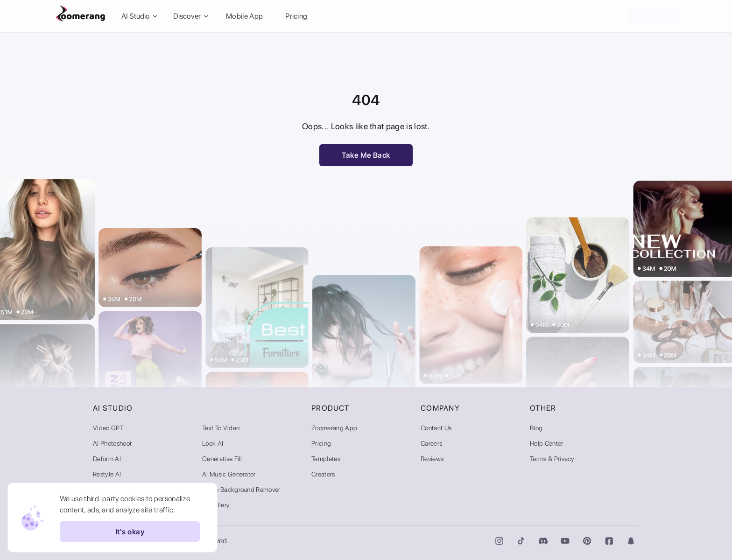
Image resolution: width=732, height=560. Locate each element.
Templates (326, 459)
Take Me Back (366, 155)
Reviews (432, 459)
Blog (536, 428)
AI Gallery (216, 505)
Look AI (213, 443)
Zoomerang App (334, 428)
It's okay (130, 532)
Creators (323, 474)
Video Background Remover (241, 490)
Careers (431, 443)
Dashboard (654, 16)
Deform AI (107, 459)
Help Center (547, 443)
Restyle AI (107, 474)
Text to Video (221, 428)
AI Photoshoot (112, 443)
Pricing (296, 16)
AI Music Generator (229, 474)
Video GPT (108, 428)
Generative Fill (222, 459)
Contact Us (436, 428)
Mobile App (244, 16)
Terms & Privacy (552, 459)
